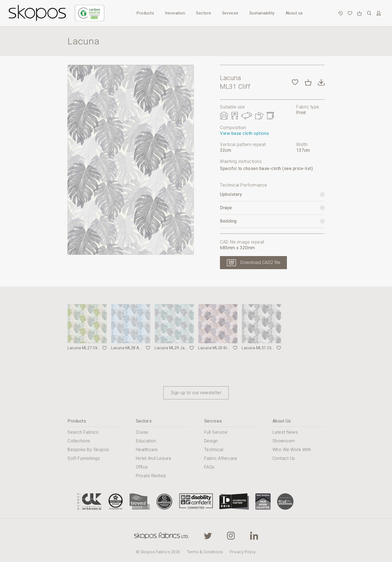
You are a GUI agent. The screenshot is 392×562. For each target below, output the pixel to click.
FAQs (209, 467)
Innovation (175, 13)
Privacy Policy (243, 552)
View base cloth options (245, 133)
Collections (79, 441)
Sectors (204, 13)
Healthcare (147, 450)
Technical (214, 450)
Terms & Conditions (205, 552)
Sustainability (262, 13)
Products (145, 13)
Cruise (142, 432)
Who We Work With (292, 450)
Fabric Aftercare (221, 458)
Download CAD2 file (260, 262)
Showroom (284, 441)
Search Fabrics (83, 432)
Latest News (285, 432)
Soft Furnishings (84, 458)
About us (294, 13)
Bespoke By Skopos (88, 450)
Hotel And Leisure (154, 458)
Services (230, 13)
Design (211, 441)
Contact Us (284, 458)
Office (142, 467)
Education (146, 441)
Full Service (216, 432)
